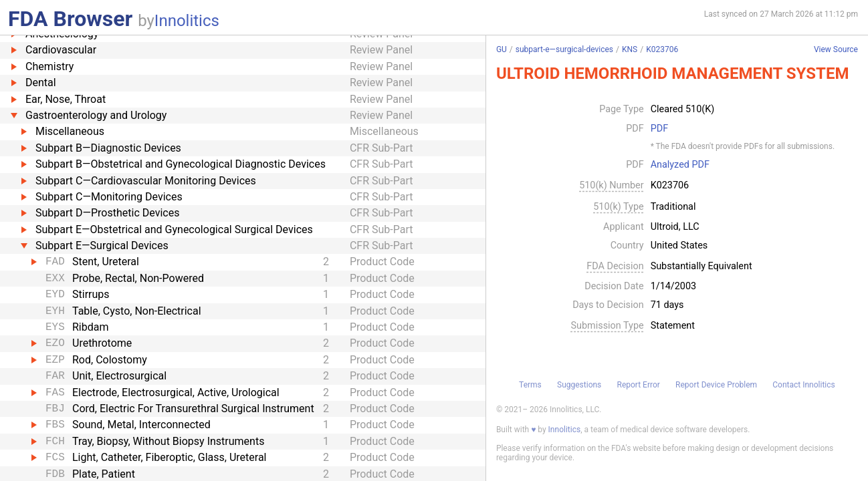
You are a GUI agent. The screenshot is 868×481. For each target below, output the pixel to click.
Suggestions (579, 385)
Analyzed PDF (680, 165)
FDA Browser (70, 19)
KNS (630, 49)
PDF (659, 129)
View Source (836, 50)
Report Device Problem (716, 385)
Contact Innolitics (803, 385)
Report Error (639, 385)
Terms (530, 385)
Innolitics (187, 21)
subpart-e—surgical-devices (564, 49)
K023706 (662, 49)
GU (502, 49)
